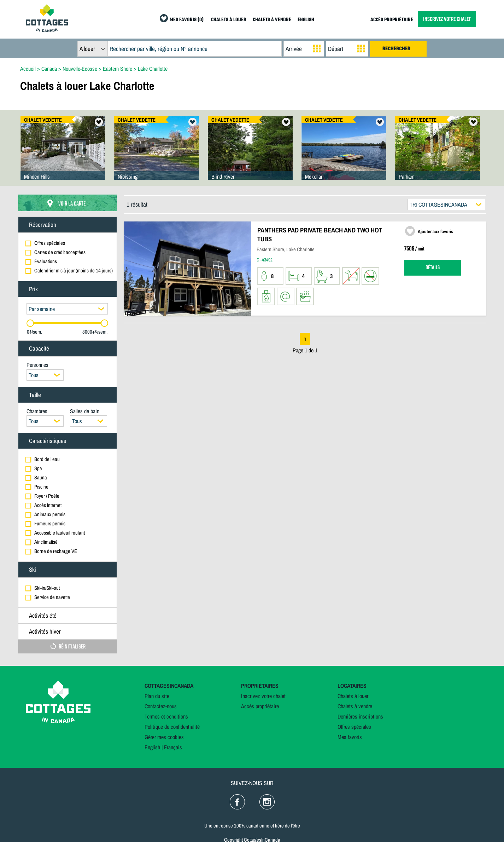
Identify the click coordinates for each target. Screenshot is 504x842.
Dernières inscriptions (360, 716)
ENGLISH (306, 20)
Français (173, 747)
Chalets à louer (353, 696)
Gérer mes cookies (164, 737)
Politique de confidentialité (172, 727)
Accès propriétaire (260, 706)
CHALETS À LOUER (229, 20)
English (152, 747)
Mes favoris (350, 737)
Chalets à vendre (355, 706)
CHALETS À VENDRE (272, 20)
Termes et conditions (166, 716)
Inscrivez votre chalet (263, 696)
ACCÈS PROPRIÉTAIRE (392, 20)
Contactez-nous (161, 706)
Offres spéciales (354, 727)
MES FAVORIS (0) (187, 20)
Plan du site (157, 696)
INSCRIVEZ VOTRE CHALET (447, 19)
